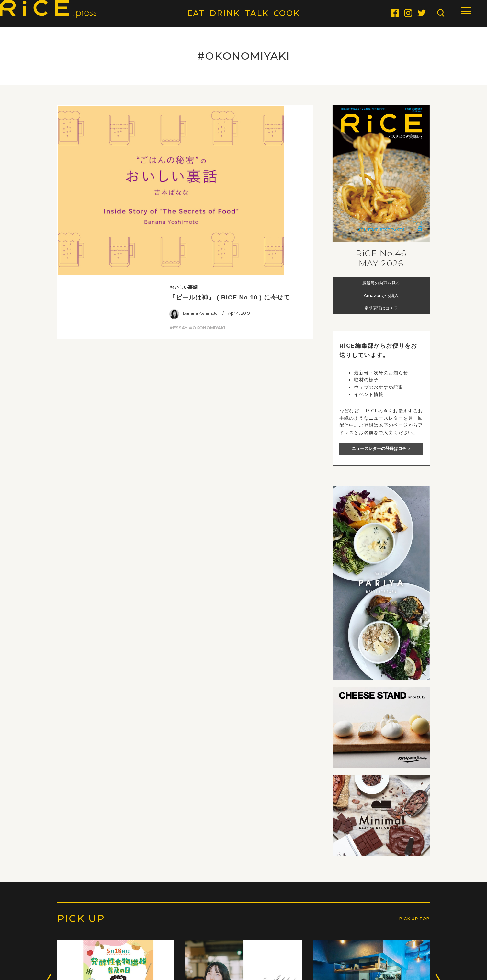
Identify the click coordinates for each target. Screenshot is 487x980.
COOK (287, 13)
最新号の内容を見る (381, 283)
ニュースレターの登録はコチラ (381, 448)
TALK (257, 13)
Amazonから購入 (381, 295)
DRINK (225, 13)
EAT (196, 13)
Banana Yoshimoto (197, 146)
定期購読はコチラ (381, 308)
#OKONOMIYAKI (207, 160)
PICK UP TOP (410, 924)
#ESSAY (178, 160)
